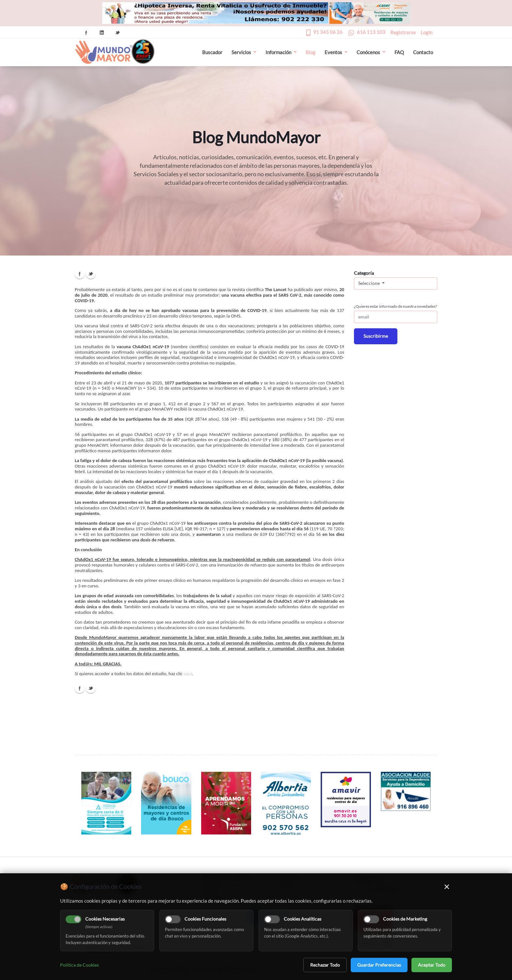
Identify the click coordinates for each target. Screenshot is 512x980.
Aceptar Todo (432, 965)
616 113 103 (371, 32)
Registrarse (403, 32)
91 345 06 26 (328, 32)
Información (281, 52)
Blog (311, 52)
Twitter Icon (118, 33)
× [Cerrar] (447, 886)
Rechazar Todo (325, 965)
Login (426, 32)
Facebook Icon (86, 33)
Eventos (336, 52)
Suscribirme (376, 336)
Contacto (423, 52)
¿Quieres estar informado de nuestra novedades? (395, 306)
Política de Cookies (80, 965)
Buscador (212, 52)
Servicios (244, 52)
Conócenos (371, 52)
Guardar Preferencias (379, 965)
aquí (188, 674)
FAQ (399, 52)
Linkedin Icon (102, 33)
